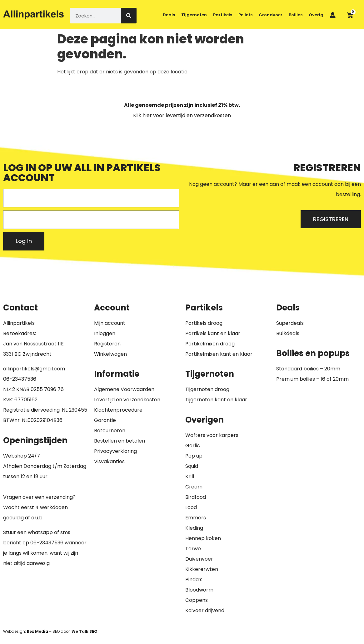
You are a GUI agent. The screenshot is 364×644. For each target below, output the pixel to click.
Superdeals (290, 323)
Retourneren (110, 431)
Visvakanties (109, 461)
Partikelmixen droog (210, 344)
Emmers (196, 518)
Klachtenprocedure (118, 410)
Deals (169, 15)
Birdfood (196, 497)
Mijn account (110, 323)
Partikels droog (204, 323)
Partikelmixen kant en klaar (219, 354)
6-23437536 (21, 379)
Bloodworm (199, 590)
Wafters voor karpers (212, 435)
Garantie (105, 420)
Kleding (194, 528)
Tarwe (193, 549)
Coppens (197, 600)
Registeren (107, 344)
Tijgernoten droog (207, 389)
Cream (194, 487)
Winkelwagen (110, 354)
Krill (190, 476)
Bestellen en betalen (120, 441)
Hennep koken (203, 538)
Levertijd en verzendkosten (127, 400)
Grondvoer (271, 15)
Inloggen (105, 333)
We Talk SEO (85, 631)
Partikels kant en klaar (213, 333)
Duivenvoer (199, 559)
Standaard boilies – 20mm (308, 369)
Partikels (223, 15)
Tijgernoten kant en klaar (216, 400)
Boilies (296, 15)
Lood (191, 507)
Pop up (194, 456)
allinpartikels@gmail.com (34, 369)
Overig (316, 15)
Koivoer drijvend (205, 610)
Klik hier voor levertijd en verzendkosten (182, 115)
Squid (192, 466)
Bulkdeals (288, 333)
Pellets (245, 15)
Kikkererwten (202, 569)
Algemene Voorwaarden (124, 389)
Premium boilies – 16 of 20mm (312, 379)
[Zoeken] (129, 16)
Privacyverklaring (115, 451)
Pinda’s (194, 580)
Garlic (193, 446)
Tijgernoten (194, 15)
